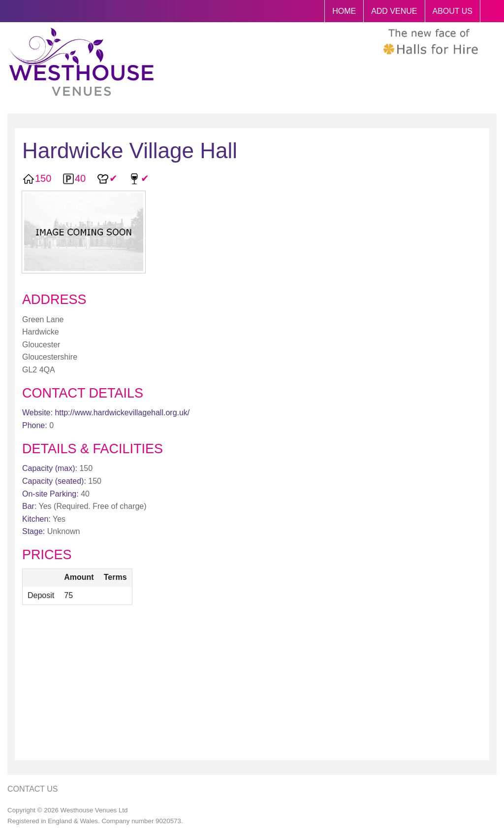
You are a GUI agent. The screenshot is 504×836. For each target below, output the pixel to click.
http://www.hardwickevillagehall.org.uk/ (122, 413)
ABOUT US (453, 11)
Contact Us (33, 789)
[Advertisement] (252, 684)
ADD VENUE (394, 11)
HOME (344, 11)
